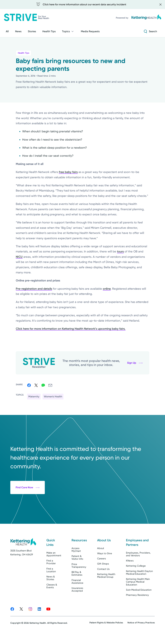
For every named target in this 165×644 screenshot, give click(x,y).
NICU (19, 257)
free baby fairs (68, 172)
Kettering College (136, 578)
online (107, 289)
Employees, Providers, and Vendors (138, 566)
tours (120, 251)
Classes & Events (52, 598)
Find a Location (51, 582)
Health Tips (24, 53)
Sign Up (135, 363)
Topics (68, 31)
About (101, 560)
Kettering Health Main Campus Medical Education (138, 594)
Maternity (34, 396)
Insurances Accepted (77, 602)
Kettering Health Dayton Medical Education (139, 585)
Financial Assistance (77, 594)
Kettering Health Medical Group (106, 588)
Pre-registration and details (34, 289)
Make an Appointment (54, 566)
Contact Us (103, 581)
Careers (102, 571)
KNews (130, 573)
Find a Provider (51, 574)
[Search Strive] (150, 31)
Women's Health (53, 396)
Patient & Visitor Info (77, 570)
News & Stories (51, 590)
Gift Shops (103, 576)
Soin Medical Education (139, 602)
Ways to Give (105, 566)
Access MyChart (76, 562)
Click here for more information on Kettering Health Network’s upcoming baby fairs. (71, 329)
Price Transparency (79, 578)
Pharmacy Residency (137, 607)
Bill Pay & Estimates (77, 586)
